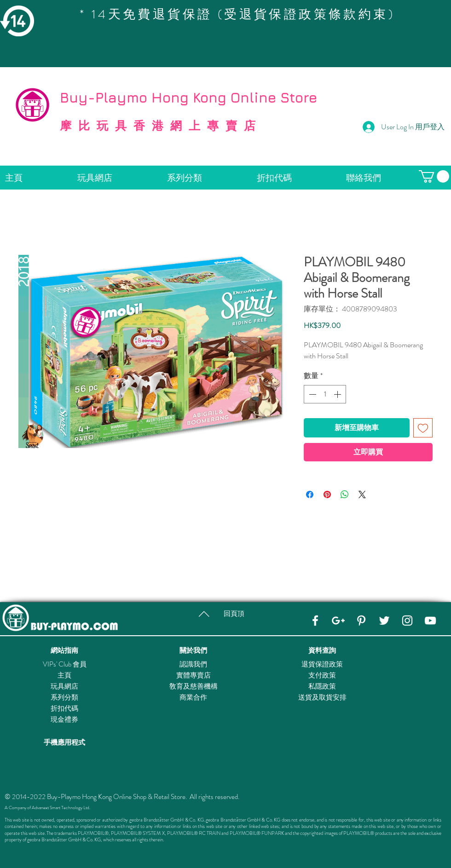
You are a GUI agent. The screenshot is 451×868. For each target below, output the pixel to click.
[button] (434, 176)
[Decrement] (312, 394)
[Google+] (338, 621)
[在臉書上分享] (310, 494)
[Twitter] (384, 621)
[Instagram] (407, 621)
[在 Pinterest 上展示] (327, 494)
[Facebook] (315, 621)
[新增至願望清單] (423, 428)
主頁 (64, 675)
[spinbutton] (325, 394)
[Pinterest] (361, 621)
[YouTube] (430, 621)
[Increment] (338, 394)
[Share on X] (362, 494)
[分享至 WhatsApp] (345, 494)
